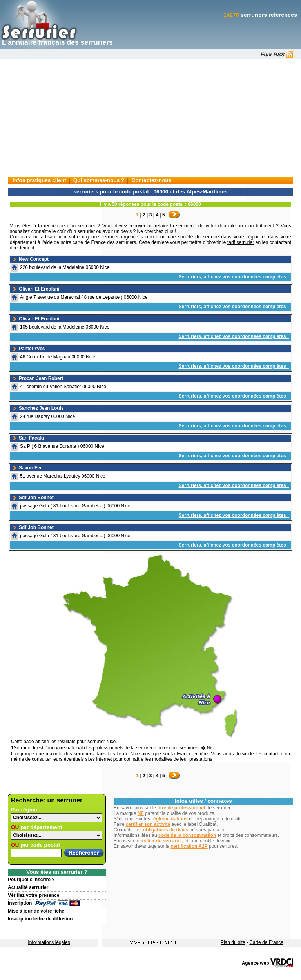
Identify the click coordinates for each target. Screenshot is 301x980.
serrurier (87, 226)
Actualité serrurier (28, 887)
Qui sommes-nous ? (99, 180)
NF (141, 813)
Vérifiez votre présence (34, 895)
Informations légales (49, 942)
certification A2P (189, 846)
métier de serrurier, (162, 841)
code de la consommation (187, 835)
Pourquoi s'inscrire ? (31, 880)
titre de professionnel (181, 808)
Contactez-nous (151, 180)
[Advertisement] (150, 118)
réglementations (170, 819)
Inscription (20, 903)
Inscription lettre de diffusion (40, 919)
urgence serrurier (140, 237)
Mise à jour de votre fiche (36, 911)
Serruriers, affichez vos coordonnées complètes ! (234, 277)
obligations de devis (166, 830)
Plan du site (233, 942)
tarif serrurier (241, 242)
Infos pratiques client (39, 180)
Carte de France (266, 942)
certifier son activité (148, 824)
